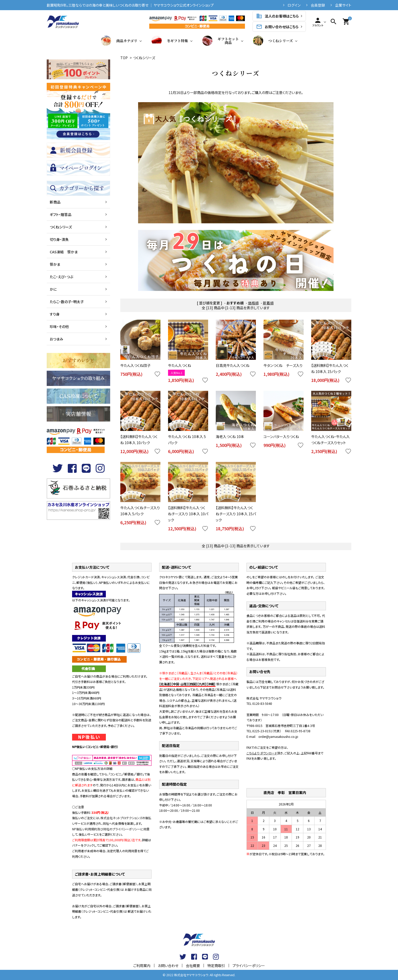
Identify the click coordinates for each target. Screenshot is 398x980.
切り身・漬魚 (59, 239)
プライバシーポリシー (249, 966)
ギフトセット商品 (221, 41)
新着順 (268, 303)
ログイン (294, 5)
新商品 (55, 202)
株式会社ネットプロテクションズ (121, 818)
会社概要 (193, 966)
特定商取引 (216, 966)
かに (53, 289)
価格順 (253, 303)
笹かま (55, 264)
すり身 (55, 314)
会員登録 (318, 5)
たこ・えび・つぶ (61, 277)
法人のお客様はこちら (277, 16)
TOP (124, 58)
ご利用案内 (142, 966)
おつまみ (56, 339)
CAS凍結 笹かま (64, 252)
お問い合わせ (168, 966)
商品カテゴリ (119, 41)
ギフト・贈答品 (61, 214)
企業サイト (343, 5)
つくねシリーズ (273, 41)
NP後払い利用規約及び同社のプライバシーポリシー (106, 829)
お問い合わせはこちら (277, 27)
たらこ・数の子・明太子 (67, 302)
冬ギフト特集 (170, 41)
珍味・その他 (59, 326)
